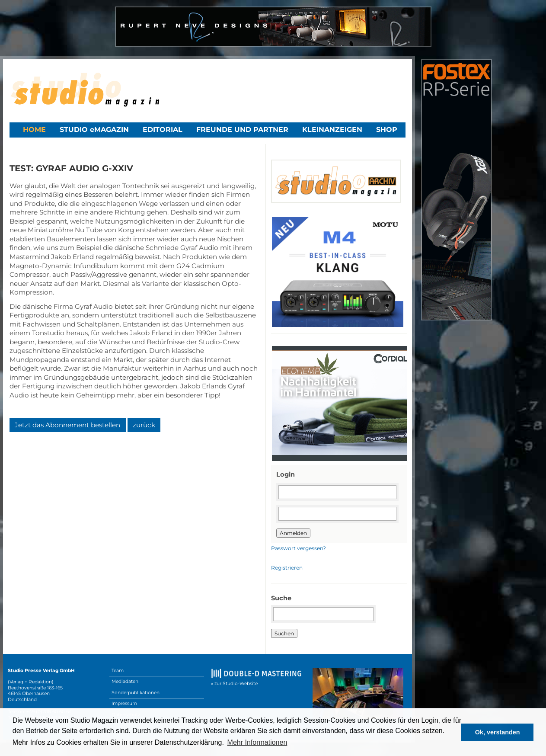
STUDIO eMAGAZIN (94, 130)
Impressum (124, 703)
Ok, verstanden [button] (498, 732)
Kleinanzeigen (332, 130)
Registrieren (287, 568)
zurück (144, 425)
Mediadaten (125, 681)
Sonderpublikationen (136, 693)
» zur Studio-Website (234, 684)
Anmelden (293, 533)
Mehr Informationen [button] (257, 742)
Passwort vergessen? (299, 548)
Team (118, 671)
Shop (387, 130)
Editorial (163, 130)
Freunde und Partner (242, 130)
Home (34, 130)
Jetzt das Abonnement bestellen (67, 425)
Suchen (284, 633)
